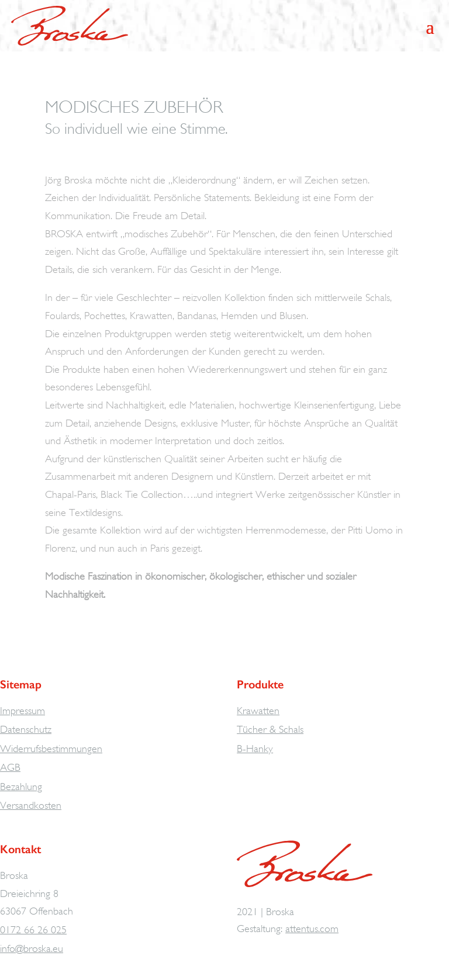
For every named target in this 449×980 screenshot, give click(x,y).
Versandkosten (31, 805)
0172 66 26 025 (33, 930)
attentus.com (312, 929)
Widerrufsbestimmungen (51, 749)
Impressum (23, 711)
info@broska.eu (32, 948)
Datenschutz (26, 729)
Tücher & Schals (270, 729)
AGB (10, 767)
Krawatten (258, 711)
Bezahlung (21, 787)
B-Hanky (255, 749)
